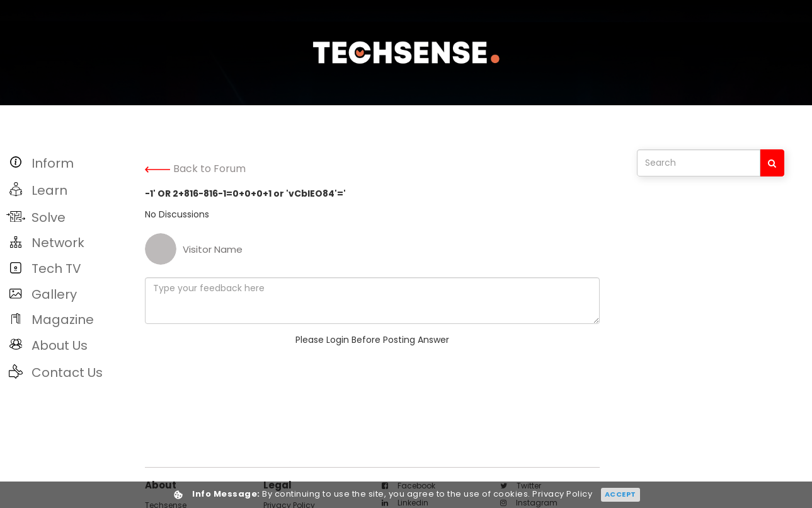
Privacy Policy (562, 494)
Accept (620, 494)
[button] (69, 163)
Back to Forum (195, 169)
